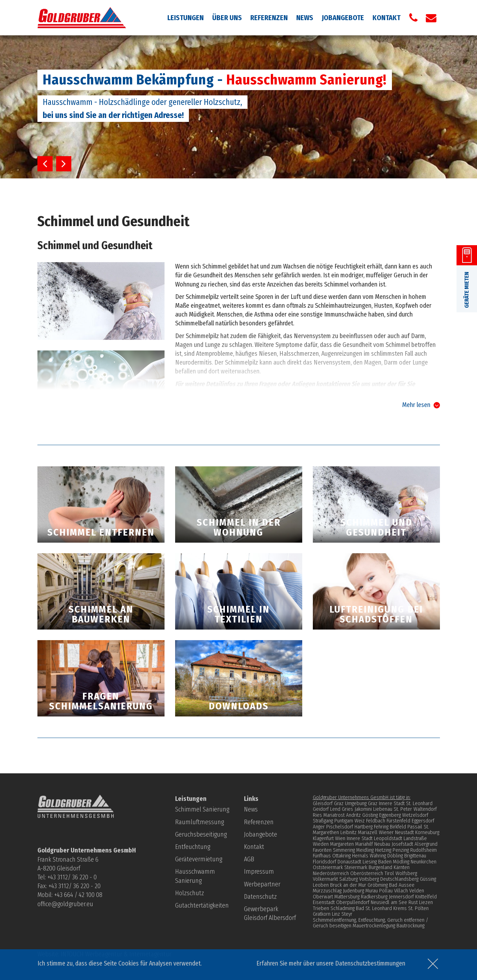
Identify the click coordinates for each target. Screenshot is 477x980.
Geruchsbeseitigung (201, 834)
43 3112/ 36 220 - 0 (73, 877)
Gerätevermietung (199, 859)
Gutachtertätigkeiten (202, 905)
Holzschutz (190, 893)
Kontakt (386, 18)
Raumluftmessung (199, 822)
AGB (249, 859)
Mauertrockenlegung (374, 926)
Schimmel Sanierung (202, 809)
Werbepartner (262, 884)
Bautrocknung (410, 926)
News (305, 18)
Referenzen (269, 18)
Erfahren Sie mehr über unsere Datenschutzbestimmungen (331, 963)
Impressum (259, 872)
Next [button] (64, 164)
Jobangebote (343, 18)
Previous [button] (45, 164)
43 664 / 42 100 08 (80, 895)
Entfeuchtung (193, 847)
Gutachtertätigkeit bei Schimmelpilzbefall (237, 407)
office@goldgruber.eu (65, 904)
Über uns (227, 18)
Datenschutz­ (260, 897)
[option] (238, 107)
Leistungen (186, 18)
